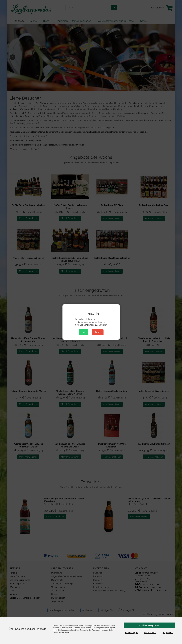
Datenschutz (150, 632)
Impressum (168, 632)
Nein (98, 332)
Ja (83, 332)
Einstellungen (132, 632)
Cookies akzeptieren (149, 625)
